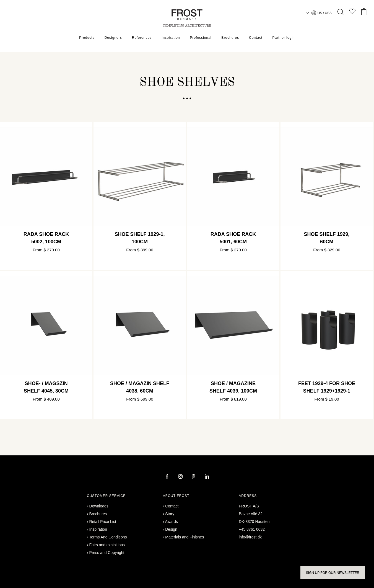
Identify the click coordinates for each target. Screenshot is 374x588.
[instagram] (181, 477)
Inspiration (171, 38)
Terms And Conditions (108, 537)
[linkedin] (207, 477)
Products (87, 38)
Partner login (284, 38)
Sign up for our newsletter (333, 573)
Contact (256, 38)
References (142, 38)
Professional (201, 38)
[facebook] (168, 477)
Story (170, 514)
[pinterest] (194, 477)
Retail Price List (103, 522)
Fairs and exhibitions (107, 545)
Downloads (99, 506)
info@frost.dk (250, 537)
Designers (113, 38)
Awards (171, 522)
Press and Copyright (107, 553)
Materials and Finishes (185, 537)
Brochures (230, 38)
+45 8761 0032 (252, 529)
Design (171, 529)
